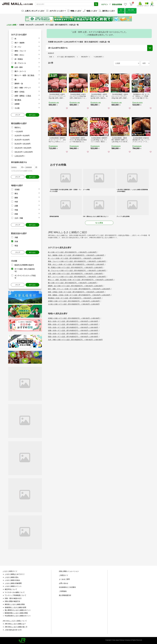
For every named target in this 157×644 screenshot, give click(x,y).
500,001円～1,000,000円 (24, 152)
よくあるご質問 (64, 579)
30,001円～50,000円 (22, 139)
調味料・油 (19, 83)
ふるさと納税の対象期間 (13, 583)
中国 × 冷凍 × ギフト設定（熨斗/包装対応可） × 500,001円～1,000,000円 (73, 333)
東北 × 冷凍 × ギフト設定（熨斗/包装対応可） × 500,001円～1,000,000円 (73, 321)
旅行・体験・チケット (23, 87)
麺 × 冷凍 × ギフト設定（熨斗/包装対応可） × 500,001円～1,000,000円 (72, 282)
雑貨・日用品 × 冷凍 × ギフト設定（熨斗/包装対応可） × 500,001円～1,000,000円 (76, 292)
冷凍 (16, 241)
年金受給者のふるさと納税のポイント (18, 615)
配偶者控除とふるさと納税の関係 (16, 613)
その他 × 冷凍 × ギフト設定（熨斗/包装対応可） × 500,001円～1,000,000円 (74, 304)
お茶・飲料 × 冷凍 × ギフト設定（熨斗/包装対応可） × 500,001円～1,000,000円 (76, 273)
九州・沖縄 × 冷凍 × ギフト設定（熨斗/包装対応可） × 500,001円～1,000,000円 (75, 339)
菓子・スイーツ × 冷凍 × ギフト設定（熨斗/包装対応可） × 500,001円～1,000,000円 (77, 276)
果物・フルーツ (20, 51)
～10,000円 (19, 131)
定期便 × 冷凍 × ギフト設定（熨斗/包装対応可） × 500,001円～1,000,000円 (74, 301)
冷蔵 (16, 237)
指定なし (18, 127)
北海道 (17, 189)
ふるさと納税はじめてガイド (15, 574)
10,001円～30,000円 (22, 135)
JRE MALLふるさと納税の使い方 (16, 626)
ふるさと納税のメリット (13, 586)
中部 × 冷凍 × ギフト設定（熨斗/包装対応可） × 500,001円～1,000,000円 (73, 327)
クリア (18, 115)
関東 (16, 197)
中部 (16, 201)
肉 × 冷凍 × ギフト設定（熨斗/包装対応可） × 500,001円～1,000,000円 (72, 252)
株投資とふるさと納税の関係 (15, 604)
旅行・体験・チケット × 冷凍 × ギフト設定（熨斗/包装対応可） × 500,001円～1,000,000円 (79, 289)
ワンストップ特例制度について (15, 595)
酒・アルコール (20, 63)
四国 (16, 214)
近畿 (16, 205)
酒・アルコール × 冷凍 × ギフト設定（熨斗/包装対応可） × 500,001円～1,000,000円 (77, 270)
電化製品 (18, 100)
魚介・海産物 (19, 42)
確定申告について (11, 589)
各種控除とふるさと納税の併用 (15, 607)
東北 (16, 193)
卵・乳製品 (19, 59)
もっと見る (99, 222)
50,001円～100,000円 (22, 143)
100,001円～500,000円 (23, 147)
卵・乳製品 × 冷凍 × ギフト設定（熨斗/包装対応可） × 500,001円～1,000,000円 (76, 267)
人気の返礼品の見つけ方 (13, 629)
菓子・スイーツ (20, 71)
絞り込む (32, 115)
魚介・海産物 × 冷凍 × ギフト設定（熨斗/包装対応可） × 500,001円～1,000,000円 (76, 255)
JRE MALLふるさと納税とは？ (15, 623)
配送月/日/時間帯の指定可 (24, 265)
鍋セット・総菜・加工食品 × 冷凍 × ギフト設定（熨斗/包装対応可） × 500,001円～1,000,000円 (81, 279)
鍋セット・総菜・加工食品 (24, 75)
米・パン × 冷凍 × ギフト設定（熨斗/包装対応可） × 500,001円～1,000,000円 (75, 258)
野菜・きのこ (19, 55)
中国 (16, 210)
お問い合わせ (64, 583)
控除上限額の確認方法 (12, 601)
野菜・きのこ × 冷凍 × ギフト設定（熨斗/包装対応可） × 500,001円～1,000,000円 (76, 264)
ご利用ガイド (64, 575)
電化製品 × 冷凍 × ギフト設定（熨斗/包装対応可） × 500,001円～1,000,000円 (75, 298)
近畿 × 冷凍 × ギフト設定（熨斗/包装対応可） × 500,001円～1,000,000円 (73, 330)
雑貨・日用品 (19, 91)
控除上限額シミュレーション (69, 571)
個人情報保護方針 (65, 595)
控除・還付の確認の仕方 (13, 598)
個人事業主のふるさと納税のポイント (18, 610)
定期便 (17, 104)
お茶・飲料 (19, 67)
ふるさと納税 (11, 24)
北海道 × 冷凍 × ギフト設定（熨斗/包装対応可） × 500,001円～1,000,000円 (74, 318)
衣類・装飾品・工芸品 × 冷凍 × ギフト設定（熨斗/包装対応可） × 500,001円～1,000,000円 (79, 295)
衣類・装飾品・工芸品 (23, 95)
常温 (16, 245)
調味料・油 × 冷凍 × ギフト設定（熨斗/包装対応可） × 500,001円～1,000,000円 (76, 285)
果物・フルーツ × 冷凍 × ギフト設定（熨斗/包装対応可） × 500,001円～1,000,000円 (77, 261)
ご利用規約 (63, 591)
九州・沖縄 (19, 218)
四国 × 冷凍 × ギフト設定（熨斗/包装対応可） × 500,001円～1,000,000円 (73, 336)
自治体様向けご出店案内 (67, 587)
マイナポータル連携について (15, 592)
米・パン (18, 46)
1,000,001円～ (20, 156)
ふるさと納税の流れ (12, 577)
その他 (17, 108)
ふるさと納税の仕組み (12, 580)
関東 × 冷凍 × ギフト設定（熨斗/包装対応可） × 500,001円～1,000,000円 (73, 324)
